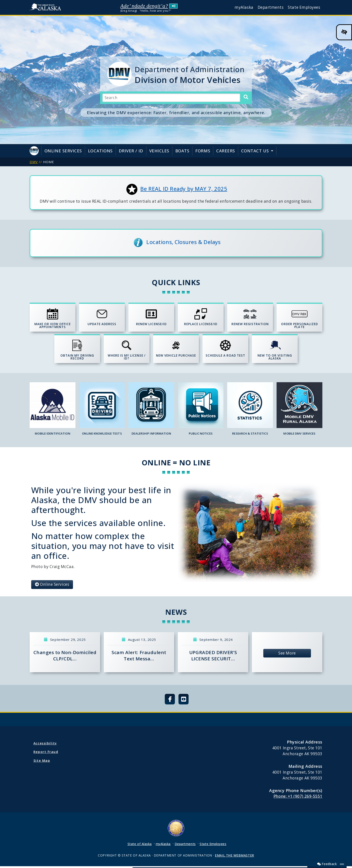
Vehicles (159, 151)
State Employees (304, 7)
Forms (203, 151)
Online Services (63, 151)
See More (287, 655)
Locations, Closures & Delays (183, 242)
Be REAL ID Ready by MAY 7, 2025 (184, 189)
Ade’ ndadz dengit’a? (144, 6)
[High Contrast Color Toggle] (344, 32)
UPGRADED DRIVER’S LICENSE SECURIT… (213, 657)
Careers (226, 151)
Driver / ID (131, 151)
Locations (100, 151)
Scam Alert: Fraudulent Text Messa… (139, 657)
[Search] (246, 97)
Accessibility (45, 745)
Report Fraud (46, 754)
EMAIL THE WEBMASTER (234, 857)
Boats (182, 151)
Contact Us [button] (256, 151)
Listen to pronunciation (173, 6)
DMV (34, 162)
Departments (271, 7)
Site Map (42, 762)
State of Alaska (46, 7)
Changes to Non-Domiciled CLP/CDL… (65, 657)
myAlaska (244, 7)
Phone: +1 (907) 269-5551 (298, 798)
